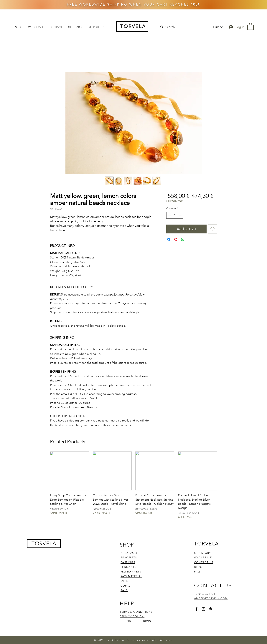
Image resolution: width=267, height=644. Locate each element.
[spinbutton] (175, 215)
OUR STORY (203, 553)
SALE (124, 590)
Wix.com (166, 640)
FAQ (197, 572)
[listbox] (218, 27)
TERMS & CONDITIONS (136, 612)
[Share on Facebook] (169, 239)
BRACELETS (129, 557)
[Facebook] (196, 609)
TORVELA (44, 543)
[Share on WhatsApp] (183, 239)
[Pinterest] (211, 609)
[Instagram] (203, 609)
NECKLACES (129, 553)
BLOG (198, 567)
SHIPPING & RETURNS (135, 621)
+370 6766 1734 (205, 594)
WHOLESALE (203, 557)
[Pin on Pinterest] (176, 239)
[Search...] (184, 27)
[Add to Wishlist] (212, 229)
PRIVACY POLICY (132, 616)
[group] (133, 485)
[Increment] (181, 215)
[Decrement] (169, 215)
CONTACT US (204, 562)
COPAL (125, 586)
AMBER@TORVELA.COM (211, 598)
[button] (218, 27)
